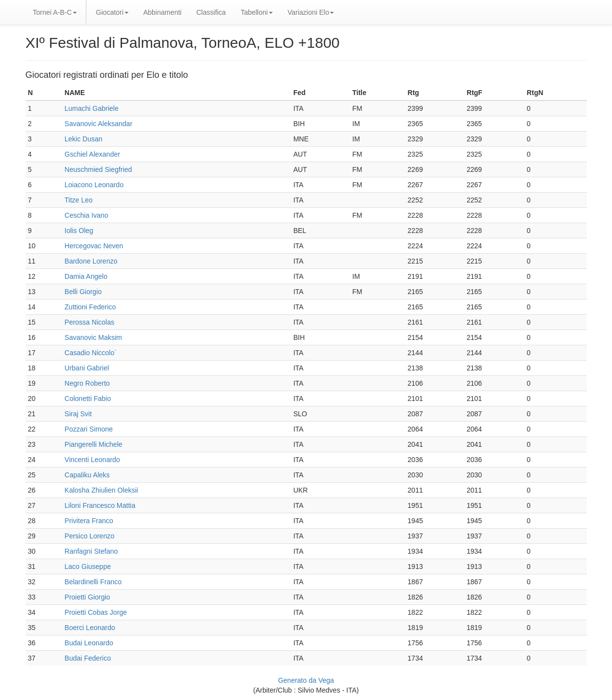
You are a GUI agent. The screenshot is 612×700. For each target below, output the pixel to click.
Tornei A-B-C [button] (55, 12)
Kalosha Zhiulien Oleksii (101, 490)
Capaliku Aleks (87, 475)
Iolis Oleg (79, 231)
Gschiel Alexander (92, 154)
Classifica (211, 12)
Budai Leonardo (89, 643)
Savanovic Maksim (93, 337)
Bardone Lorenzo (91, 261)
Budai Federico (88, 658)
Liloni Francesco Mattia (100, 505)
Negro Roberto (87, 383)
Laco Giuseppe (88, 567)
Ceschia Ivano (86, 215)
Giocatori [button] (112, 12)
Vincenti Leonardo (92, 460)
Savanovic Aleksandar (98, 124)
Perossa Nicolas (89, 322)
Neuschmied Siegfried (98, 169)
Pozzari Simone (89, 429)
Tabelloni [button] (257, 12)
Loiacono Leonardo (94, 185)
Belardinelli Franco (93, 582)
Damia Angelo (86, 276)
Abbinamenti (162, 12)
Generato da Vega (306, 680)
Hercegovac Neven (94, 246)
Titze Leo (79, 200)
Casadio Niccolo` (91, 353)
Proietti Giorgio (87, 597)
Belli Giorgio (83, 292)
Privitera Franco (89, 521)
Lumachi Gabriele (92, 108)
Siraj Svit (78, 414)
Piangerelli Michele (94, 444)
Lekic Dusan (83, 139)
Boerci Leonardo (90, 628)
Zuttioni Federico (90, 307)
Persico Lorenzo (89, 536)
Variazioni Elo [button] (311, 12)
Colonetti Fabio (88, 399)
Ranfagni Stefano (91, 551)
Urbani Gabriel (87, 368)
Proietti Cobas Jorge (96, 612)
